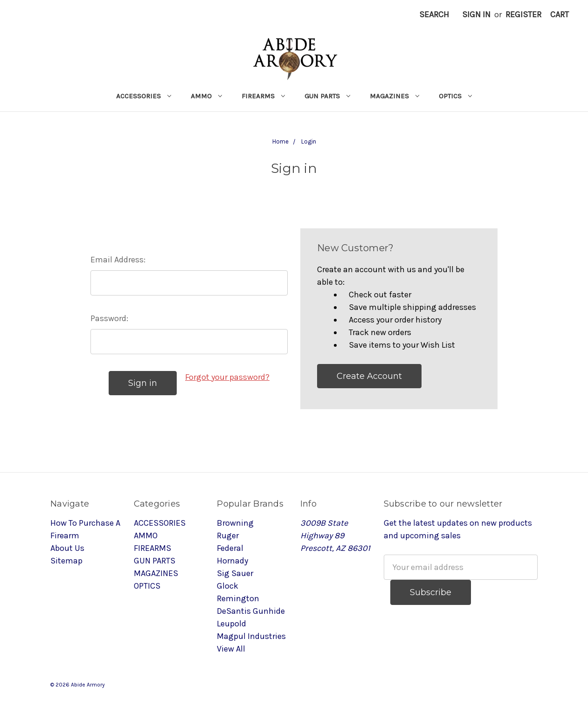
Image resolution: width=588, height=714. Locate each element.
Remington (238, 598)
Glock (228, 586)
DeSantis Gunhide (251, 611)
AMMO (206, 96)
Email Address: (118, 260)
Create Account (369, 376)
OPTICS (455, 96)
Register (523, 14)
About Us (67, 548)
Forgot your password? (227, 377)
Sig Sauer (235, 573)
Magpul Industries (251, 636)
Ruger (228, 535)
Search (434, 14)
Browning (235, 523)
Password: (109, 318)
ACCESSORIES (144, 96)
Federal (230, 548)
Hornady (232, 561)
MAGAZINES (394, 96)
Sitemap (66, 561)
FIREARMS (263, 96)
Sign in (476, 14)
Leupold (232, 624)
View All (231, 649)
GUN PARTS (327, 96)
